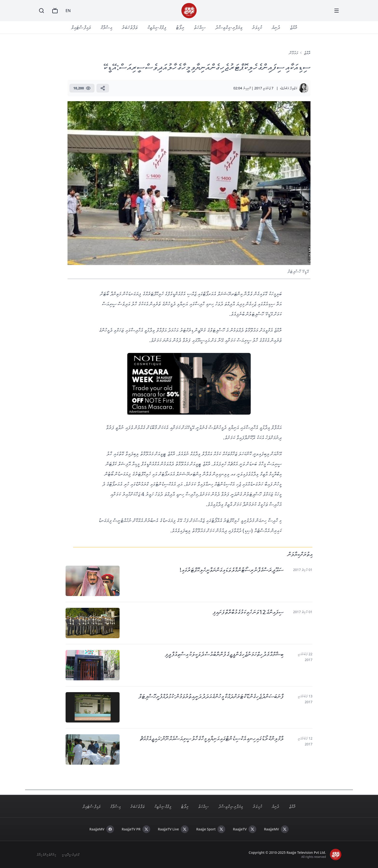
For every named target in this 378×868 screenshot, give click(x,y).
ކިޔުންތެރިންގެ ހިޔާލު (46, 854)
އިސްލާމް (106, 27)
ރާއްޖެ (294, 27)
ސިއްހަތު (200, 27)
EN (68, 11)
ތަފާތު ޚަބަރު (130, 27)
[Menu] (337, 11)
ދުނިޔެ (276, 27)
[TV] (55, 11)
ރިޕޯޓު (180, 27)
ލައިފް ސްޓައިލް (81, 27)
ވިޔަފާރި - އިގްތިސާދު (229, 27)
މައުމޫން (294, 53)
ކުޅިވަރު (257, 27)
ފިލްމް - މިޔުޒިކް (157, 27)
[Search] (41, 11)
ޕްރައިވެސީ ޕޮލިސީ (70, 854)
